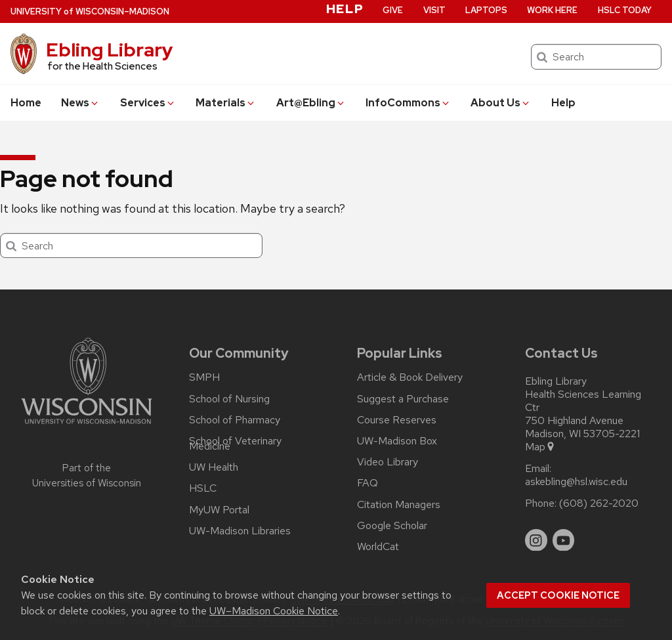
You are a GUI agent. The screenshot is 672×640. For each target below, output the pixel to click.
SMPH (204, 377)
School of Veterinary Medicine (235, 444)
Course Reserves (397, 420)
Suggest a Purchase (403, 399)
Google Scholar (392, 526)
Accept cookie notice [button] (558, 595)
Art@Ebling (311, 103)
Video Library (388, 462)
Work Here (552, 10)
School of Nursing (229, 399)
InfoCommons (408, 103)
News (80, 103)
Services (148, 103)
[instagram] (536, 540)
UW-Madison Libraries (240, 531)
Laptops (486, 10)
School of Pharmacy (235, 420)
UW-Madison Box (397, 441)
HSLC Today (625, 10)
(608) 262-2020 (599, 503)
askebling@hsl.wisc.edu (576, 482)
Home (26, 103)
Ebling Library (110, 50)
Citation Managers (399, 505)
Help (563, 103)
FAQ (367, 483)
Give (393, 10)
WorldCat (378, 547)
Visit (434, 10)
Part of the (87, 476)
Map (540, 447)
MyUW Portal (219, 510)
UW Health (214, 467)
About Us (501, 103)
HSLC (203, 488)
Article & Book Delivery (410, 377)
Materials (226, 103)
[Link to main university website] (87, 426)
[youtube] (564, 540)
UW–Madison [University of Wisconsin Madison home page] (90, 11)
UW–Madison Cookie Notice (274, 611)
